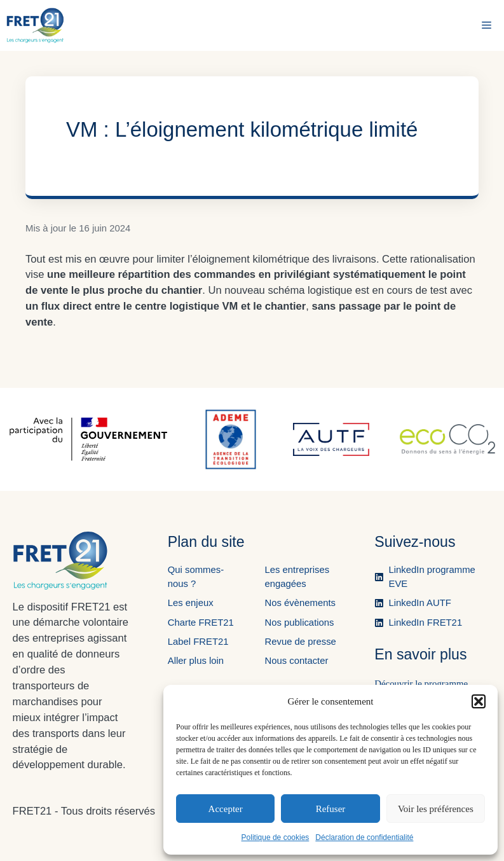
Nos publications (299, 623)
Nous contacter (296, 661)
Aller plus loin (196, 661)
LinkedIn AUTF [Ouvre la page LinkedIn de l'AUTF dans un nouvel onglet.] (420, 603)
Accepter (226, 809)
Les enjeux (191, 603)
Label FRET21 (198, 642)
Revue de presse (300, 642)
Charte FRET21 (201, 623)
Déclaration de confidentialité (364, 837)
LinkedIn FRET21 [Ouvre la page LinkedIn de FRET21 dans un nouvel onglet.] (426, 623)
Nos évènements (300, 603)
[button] (479, 701)
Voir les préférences (436, 809)
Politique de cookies (276, 837)
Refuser (331, 809)
